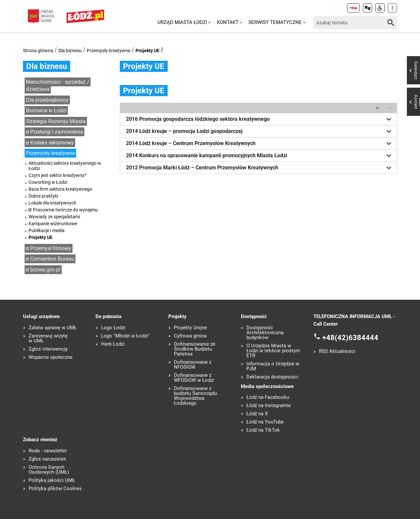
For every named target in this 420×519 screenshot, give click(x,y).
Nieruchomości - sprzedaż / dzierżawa (58, 86)
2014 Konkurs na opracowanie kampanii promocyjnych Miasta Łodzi (260, 156)
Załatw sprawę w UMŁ (53, 328)
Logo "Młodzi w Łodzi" (125, 336)
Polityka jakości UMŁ (52, 480)
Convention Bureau (52, 259)
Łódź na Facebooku (268, 397)
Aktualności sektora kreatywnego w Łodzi (65, 166)
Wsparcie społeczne (51, 357)
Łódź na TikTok (263, 430)
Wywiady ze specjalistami (54, 217)
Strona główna (38, 51)
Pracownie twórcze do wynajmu (65, 210)
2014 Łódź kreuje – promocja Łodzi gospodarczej (260, 131)
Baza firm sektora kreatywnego (60, 189)
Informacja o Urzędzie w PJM (273, 366)
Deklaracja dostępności (272, 377)
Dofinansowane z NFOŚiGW (193, 365)
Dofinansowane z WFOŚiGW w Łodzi (194, 378)
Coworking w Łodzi (48, 182)
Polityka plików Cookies (55, 489)
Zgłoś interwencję (48, 349)
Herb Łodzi (113, 344)
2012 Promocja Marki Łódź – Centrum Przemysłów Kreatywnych (260, 168)
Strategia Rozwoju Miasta (56, 121)
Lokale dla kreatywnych (52, 203)
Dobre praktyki (43, 196)
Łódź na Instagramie (269, 406)
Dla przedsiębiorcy (47, 100)
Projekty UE (147, 51)
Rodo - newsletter (48, 451)
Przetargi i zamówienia (57, 132)
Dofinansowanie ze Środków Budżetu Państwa (195, 349)
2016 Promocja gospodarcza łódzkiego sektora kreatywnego (260, 119)
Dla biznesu (70, 51)
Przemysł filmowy (51, 248)
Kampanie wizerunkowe (53, 224)
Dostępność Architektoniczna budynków (265, 333)
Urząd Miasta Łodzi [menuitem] (182, 22)
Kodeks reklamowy (52, 143)
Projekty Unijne (190, 328)
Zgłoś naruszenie (47, 459)
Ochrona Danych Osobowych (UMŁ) (49, 470)
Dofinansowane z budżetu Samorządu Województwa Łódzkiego (195, 396)
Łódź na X (257, 414)
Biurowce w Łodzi (46, 110)
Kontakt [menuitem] (228, 22)
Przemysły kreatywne (108, 51)
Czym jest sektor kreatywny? (58, 175)
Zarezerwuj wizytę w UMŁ (48, 338)
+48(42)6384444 (350, 338)
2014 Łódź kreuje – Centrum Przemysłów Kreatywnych (260, 143)
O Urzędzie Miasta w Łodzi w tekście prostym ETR (273, 351)
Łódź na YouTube (265, 422)
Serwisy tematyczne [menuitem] (275, 22)
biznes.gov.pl (45, 270)
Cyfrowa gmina (190, 336)
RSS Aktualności (337, 351)
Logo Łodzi (113, 328)
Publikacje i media (47, 230)
